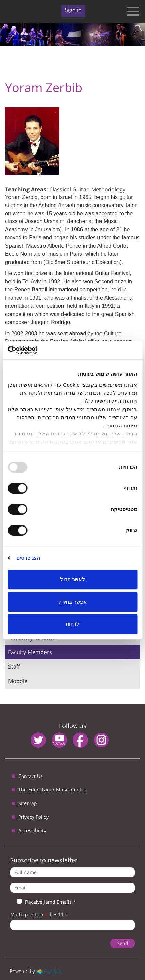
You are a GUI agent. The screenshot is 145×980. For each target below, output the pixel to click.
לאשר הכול (72, 579)
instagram (101, 740)
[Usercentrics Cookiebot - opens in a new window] (38, 350)
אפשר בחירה (72, 602)
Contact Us (31, 776)
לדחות (72, 624)
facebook (80, 740)
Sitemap (28, 803)
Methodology (108, 189)
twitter (38, 740)
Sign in (73, 10)
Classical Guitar (69, 189)
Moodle (18, 681)
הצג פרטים (28, 558)
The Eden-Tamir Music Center (52, 790)
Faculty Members (30, 652)
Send (123, 943)
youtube (59, 740)
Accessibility (32, 830)
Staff (14, 666)
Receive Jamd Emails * (43, 902)
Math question (29, 915)
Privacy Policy (33, 817)
